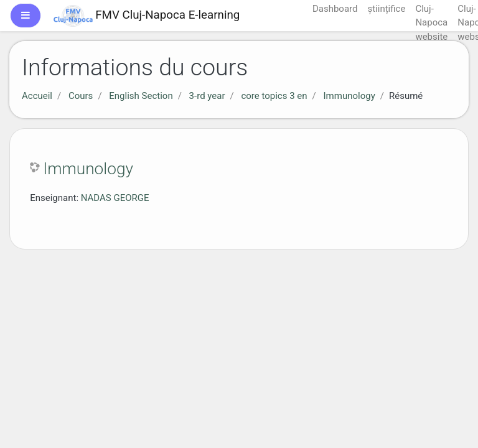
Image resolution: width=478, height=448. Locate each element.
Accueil (37, 96)
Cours (81, 96)
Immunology (349, 96)
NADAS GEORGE (115, 198)
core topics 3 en (274, 96)
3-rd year (207, 96)
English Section (141, 96)
